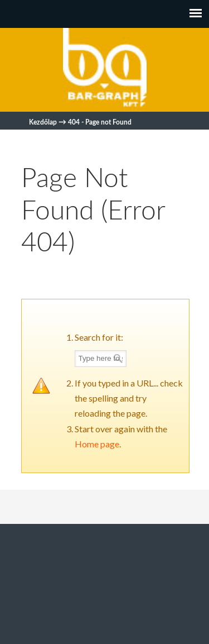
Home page (97, 444)
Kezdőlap (43, 122)
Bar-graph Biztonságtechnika (105, 70)
